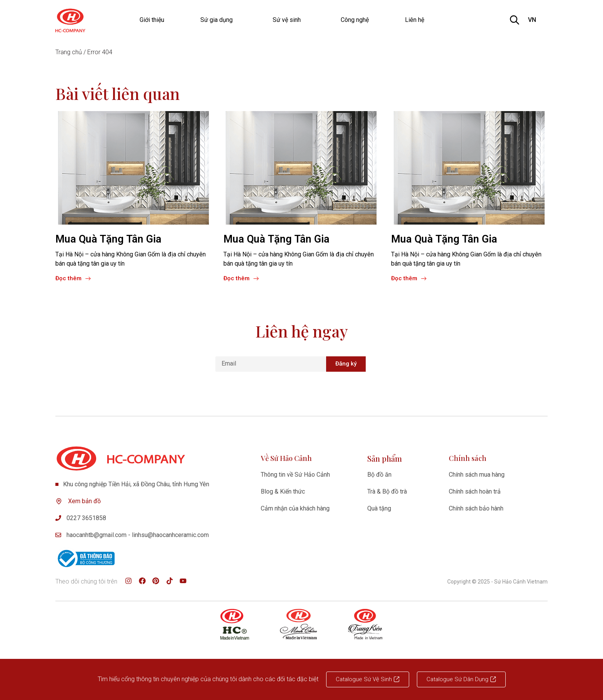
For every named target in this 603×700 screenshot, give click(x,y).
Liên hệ (415, 20)
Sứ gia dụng (218, 20)
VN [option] (532, 20)
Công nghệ (355, 20)
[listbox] (536, 20)
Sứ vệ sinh (289, 20)
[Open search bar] (515, 20)
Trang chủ (69, 52)
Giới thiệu (152, 20)
